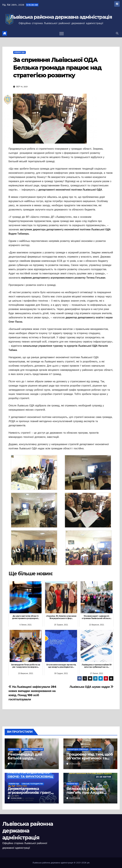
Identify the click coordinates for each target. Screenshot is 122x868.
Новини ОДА (19, 52)
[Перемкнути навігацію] (62, 33)
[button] (117, 33)
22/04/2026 (16, 764)
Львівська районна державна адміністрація (61, 17)
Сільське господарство (32, 784)
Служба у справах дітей (32, 749)
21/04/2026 (75, 764)
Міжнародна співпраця (78, 749)
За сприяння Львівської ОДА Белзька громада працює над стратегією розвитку (57, 67)
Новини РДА (14, 749)
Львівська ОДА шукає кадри (92, 687)
